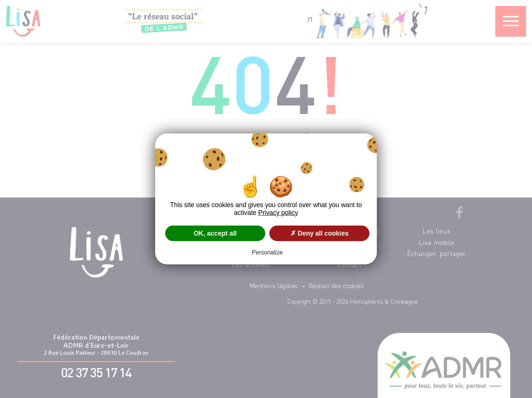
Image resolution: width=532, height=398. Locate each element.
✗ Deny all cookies (320, 233)
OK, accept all (215, 233)
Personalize (267, 252)
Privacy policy (278, 213)
